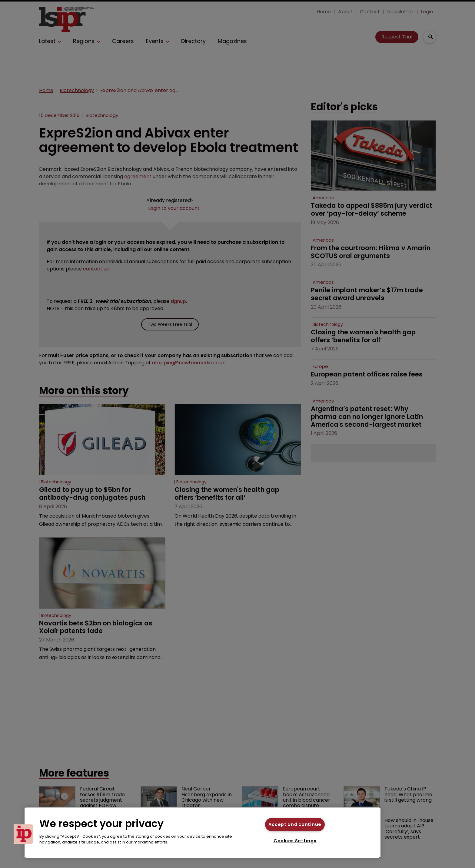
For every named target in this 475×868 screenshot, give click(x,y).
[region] (202, 833)
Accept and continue (295, 824)
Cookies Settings (295, 841)
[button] (23, 834)
